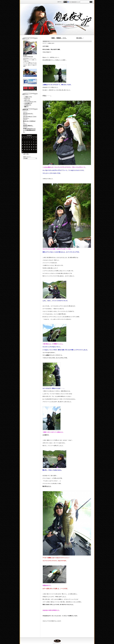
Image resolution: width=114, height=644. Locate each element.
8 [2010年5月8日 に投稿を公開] (34, 142)
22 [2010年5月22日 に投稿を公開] (34, 147)
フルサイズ (66, 2)
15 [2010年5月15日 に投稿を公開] (34, 144)
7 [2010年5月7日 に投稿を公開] (31, 142)
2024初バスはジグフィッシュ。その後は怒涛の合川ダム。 (29, 130)
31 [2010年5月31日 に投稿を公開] (22, 152)
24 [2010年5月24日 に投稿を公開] (22, 149)
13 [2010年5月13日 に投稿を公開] (29, 144)
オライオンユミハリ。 (28, 114)
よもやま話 (27, 103)
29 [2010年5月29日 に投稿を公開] (34, 149)
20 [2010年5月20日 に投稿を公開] (29, 147)
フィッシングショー (29, 102)
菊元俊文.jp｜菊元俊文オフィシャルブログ (57, 19)
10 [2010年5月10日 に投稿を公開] (22, 144)
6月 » (28, 154)
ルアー (26, 100)
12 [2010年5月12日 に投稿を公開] (27, 144)
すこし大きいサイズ (64, 2)
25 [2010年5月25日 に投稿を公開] (25, 149)
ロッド (26, 99)
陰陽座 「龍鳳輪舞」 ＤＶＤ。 (59, 38)
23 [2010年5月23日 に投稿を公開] (36, 147)
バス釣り (26, 97)
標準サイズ (63, 2)
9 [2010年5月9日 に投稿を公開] (36, 142)
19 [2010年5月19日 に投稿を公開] (27, 147)
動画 (25, 107)
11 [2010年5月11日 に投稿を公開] (25, 144)
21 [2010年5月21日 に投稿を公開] (31, 147)
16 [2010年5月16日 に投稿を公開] (36, 144)
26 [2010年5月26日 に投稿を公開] (27, 149)
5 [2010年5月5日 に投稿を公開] (27, 142)
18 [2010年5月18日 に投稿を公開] (25, 147)
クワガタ (26, 105)
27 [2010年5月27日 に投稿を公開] (29, 149)
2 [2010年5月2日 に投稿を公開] (36, 139)
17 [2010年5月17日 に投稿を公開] (22, 147)
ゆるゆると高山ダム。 (28, 126)
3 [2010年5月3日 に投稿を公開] (23, 142)
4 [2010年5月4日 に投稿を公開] (25, 142)
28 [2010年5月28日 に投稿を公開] (31, 149)
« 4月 (24, 154)
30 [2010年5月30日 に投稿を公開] (36, 149)
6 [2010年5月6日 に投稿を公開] (29, 142)
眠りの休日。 (80, 38)
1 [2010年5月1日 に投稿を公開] (34, 139)
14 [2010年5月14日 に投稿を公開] (31, 144)
